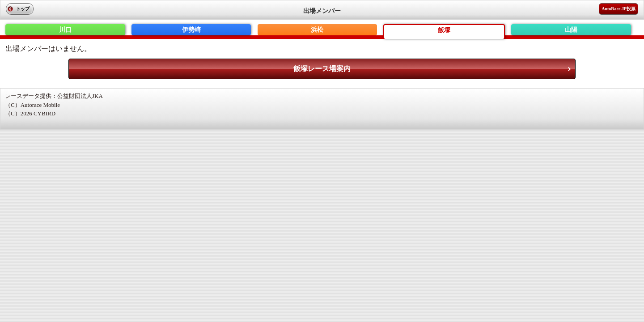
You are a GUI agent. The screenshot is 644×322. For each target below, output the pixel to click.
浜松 (317, 30)
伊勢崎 (191, 30)
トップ (23, 9)
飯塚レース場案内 (322, 69)
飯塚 (444, 30)
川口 (65, 30)
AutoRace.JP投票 (619, 9)
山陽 (571, 30)
